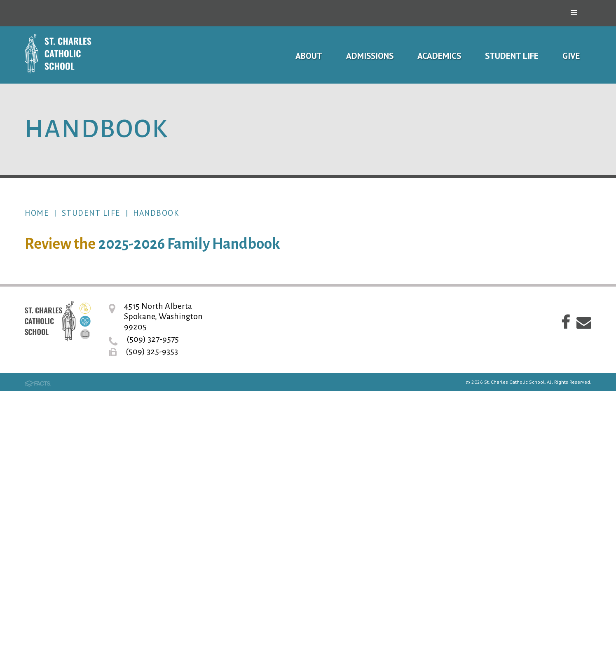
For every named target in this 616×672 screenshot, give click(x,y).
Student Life (91, 213)
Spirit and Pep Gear (507, 405)
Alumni (484, 503)
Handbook (156, 213)
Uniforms (488, 381)
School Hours (496, 301)
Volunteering (495, 478)
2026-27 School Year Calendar (527, 277)
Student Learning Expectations (510, 350)
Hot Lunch (489, 430)
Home (37, 213)
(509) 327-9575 (153, 620)
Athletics (488, 454)
